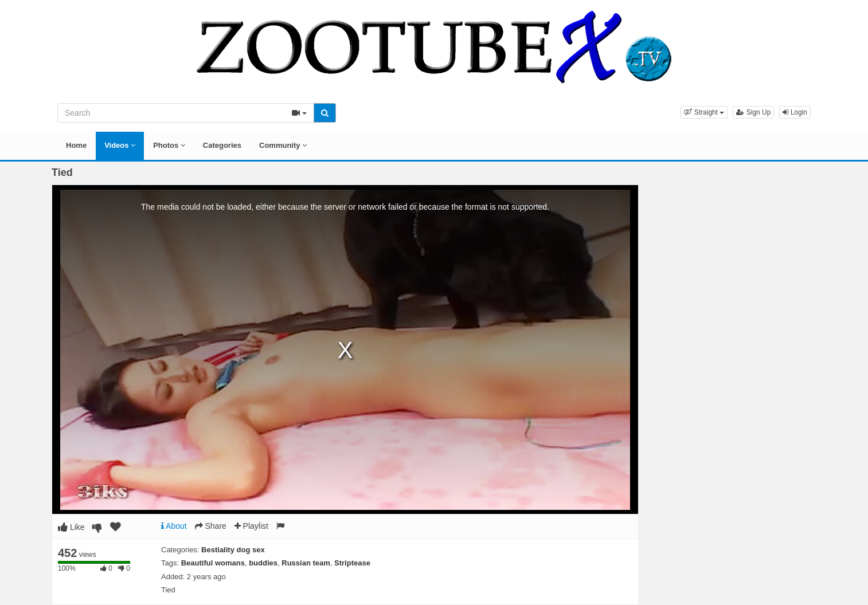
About (174, 526)
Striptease (352, 563)
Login (795, 112)
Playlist (251, 526)
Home (76, 145)
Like (71, 527)
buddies (263, 563)
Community (283, 145)
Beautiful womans (213, 563)
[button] (704, 112)
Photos (169, 145)
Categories (222, 145)
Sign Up (753, 112)
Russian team (306, 563)
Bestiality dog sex (233, 550)
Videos (120, 145)
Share (211, 526)
